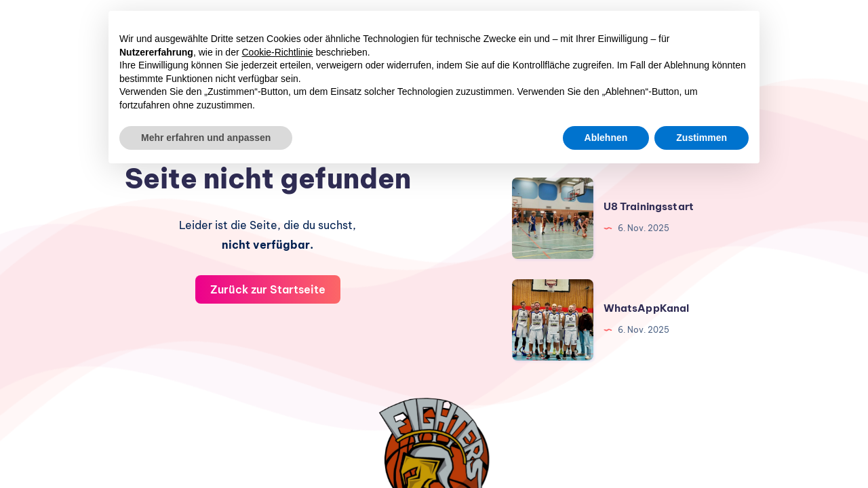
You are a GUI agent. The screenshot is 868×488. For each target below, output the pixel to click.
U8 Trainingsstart (649, 206)
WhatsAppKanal (647, 308)
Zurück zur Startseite (268, 289)
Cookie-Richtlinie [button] (278, 52)
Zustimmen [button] (702, 138)
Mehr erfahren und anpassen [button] (206, 138)
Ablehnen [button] (606, 138)
